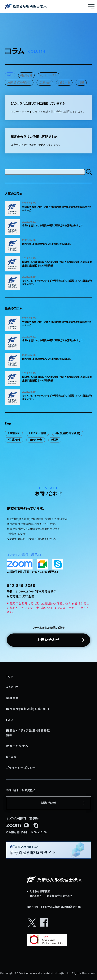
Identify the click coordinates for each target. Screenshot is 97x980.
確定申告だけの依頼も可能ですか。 (34, 137)
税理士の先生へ (17, 746)
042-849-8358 (21, 586)
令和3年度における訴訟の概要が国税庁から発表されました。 (53, 226)
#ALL (10, 75)
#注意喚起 (45, 83)
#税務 (81, 83)
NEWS (11, 757)
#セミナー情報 (49, 75)
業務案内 (13, 698)
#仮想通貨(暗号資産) (19, 83)
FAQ (10, 720)
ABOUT (12, 687)
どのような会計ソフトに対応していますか (38, 104)
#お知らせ (26, 75)
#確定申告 (64, 83)
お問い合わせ (48, 640)
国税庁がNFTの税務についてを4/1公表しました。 (47, 244)
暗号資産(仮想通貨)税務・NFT (28, 709)
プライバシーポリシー (21, 768)
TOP (10, 677)
